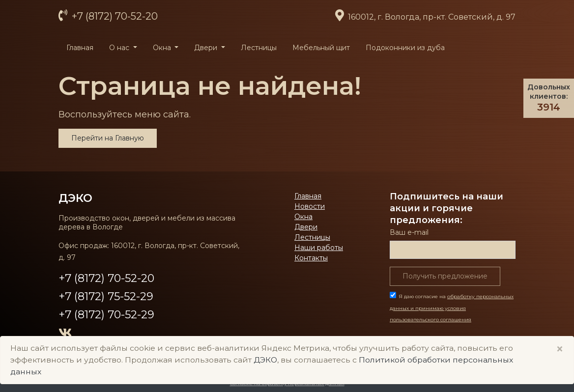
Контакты (311, 258)
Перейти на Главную (108, 138)
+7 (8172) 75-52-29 (106, 296)
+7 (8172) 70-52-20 (114, 16)
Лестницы (259, 48)
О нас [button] (120, 48)
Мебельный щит (321, 48)
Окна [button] (163, 48)
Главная (80, 48)
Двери (306, 227)
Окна (303, 217)
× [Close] (560, 349)
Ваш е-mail (409, 232)
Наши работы (319, 248)
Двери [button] (207, 48)
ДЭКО (75, 198)
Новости (310, 206)
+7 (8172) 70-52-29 (106, 315)
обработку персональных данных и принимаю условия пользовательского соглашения (452, 308)
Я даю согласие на (452, 308)
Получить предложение (445, 276)
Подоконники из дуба (405, 48)
